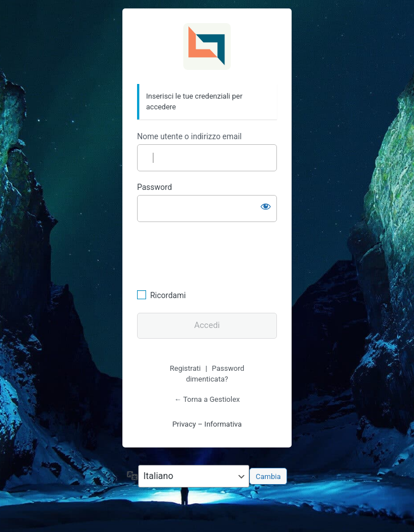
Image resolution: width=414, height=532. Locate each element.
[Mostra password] (266, 206)
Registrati (185, 368)
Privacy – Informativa (207, 424)
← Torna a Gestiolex (207, 399)
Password (155, 187)
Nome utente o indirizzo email (189, 136)
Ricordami (168, 295)
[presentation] (214, 254)
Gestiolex (207, 47)
